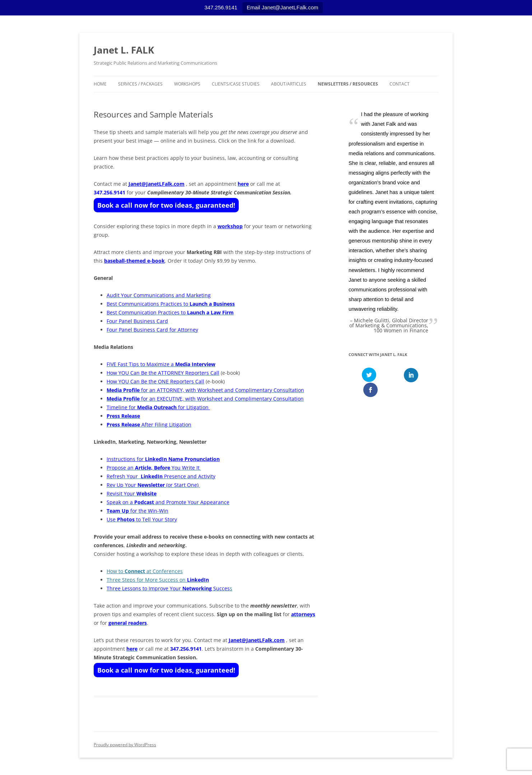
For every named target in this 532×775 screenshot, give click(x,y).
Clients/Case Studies (236, 84)
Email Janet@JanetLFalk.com (282, 7)
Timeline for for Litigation (158, 407)
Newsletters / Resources (348, 84)
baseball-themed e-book (134, 261)
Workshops (187, 84)
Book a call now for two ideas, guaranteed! (166, 205)
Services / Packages (140, 84)
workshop (230, 226)
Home (100, 84)
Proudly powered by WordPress (125, 745)
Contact (400, 84)
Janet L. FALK (124, 50)
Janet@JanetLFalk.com (157, 184)
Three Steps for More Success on (158, 580)
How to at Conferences (145, 571)
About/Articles (289, 84)
